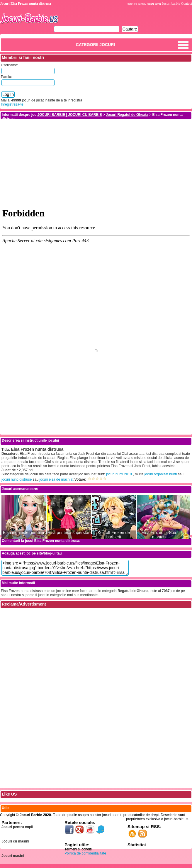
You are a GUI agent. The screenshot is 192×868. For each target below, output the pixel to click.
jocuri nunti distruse (17, 479)
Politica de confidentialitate (85, 853)
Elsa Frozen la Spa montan (159, 535)
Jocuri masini (13, 856)
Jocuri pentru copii (17, 827)
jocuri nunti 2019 (119, 474)
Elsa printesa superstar (68, 533)
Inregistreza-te (12, 104)
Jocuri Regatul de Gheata (127, 115)
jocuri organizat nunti (161, 474)
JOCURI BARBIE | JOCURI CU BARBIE (69, 115)
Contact (187, 4)
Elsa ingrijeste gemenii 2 (23, 535)
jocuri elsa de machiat (56, 479)
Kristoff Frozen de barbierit (114, 535)
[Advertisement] (96, 161)
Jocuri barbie (171, 4)
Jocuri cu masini (15, 841)
